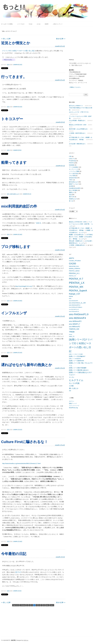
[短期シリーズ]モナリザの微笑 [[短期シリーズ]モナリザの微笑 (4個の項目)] (76, 354)
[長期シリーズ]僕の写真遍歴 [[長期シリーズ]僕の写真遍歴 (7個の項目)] (78, 368)
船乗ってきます (14, 162)
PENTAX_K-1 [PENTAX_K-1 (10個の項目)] (74, 273)
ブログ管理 (72, 176)
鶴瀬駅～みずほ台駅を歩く (77, 235)
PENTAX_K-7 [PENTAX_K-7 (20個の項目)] (76, 279)
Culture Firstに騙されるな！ (24, 442)
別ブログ (18, 572)
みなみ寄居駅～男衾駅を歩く (77, 121)
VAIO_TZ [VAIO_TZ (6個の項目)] (72, 336)
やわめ (31, 24)
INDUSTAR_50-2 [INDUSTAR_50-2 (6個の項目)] (74, 266)
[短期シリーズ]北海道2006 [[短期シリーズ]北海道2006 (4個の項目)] (75, 359)
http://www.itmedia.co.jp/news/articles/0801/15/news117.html (21, 463)
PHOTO (71, 163)
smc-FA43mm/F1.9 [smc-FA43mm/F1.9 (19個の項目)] (79, 314)
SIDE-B (38, 223)
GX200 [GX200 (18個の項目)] (73, 264)
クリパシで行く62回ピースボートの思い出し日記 (19, 51)
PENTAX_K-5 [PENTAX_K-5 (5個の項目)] (73, 276)
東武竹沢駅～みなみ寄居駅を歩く (79, 129)
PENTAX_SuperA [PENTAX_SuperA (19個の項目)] (78, 291)
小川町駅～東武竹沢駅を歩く (77, 133)
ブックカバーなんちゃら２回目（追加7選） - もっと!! (81, 224)
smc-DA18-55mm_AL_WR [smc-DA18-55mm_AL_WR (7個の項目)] (77, 303)
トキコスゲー (12, 119)
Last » (52, 605)
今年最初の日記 (14, 554)
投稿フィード (73, 403)
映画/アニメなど (74, 184)
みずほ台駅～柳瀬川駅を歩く (77, 144)
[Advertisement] (81, 42)
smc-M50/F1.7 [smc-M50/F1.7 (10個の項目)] (75, 324)
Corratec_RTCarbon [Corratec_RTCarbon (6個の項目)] (75, 261)
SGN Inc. (26, 640)
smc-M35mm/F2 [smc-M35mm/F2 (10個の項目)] (75, 321)
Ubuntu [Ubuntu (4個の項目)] (71, 334)
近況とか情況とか (16, 43)
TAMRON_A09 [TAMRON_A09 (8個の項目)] (74, 329)
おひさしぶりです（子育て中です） (79, 112)
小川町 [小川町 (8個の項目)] (71, 386)
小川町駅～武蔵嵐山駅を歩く (77, 245)
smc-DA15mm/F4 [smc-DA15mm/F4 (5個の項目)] (74, 301)
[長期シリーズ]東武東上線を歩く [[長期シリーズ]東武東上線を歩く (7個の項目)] (79, 370)
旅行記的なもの (15, 194)
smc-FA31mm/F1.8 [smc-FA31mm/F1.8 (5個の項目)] (74, 311)
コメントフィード (74, 406)
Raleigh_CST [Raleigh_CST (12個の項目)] (75, 294)
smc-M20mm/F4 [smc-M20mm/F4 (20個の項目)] (77, 318)
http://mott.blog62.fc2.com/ (24, 286)
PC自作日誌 (73, 161)
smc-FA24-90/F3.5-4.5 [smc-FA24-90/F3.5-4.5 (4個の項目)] (74, 309)
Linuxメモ (72, 159)
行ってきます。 (14, 77)
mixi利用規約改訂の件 (19, 206)
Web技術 (72, 165)
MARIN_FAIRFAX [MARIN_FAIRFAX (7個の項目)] (75, 268)
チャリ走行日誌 (74, 173)
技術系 (47, 24)
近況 (8, 65)
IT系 (70, 156)
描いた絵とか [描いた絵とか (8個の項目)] (74, 388)
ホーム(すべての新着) (7, 24)
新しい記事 (6, 39)
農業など (72, 192)
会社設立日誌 (73, 178)
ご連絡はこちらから (75, 87)
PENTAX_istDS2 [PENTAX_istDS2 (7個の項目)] (74, 271)
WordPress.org (73, 408)
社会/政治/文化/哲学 (75, 188)
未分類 (71, 186)
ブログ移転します (16, 247)
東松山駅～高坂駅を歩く (76, 241)
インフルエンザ (14, 313)
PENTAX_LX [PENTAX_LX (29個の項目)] (77, 283)
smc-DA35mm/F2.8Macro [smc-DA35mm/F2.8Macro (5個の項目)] (76, 307)
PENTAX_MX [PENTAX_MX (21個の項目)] (76, 287)
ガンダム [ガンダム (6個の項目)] (72, 377)
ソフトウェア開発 (74, 171)
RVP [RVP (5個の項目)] (70, 299)
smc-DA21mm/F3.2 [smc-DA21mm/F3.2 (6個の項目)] (75, 305)
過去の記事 (61, 39)
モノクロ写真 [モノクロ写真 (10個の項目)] (74, 383)
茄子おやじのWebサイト (76, 106)
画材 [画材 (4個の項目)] (70, 391)
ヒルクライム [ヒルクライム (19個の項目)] (76, 380)
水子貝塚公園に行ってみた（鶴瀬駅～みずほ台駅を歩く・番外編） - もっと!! (81, 237)
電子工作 (72, 197)
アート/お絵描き (74, 167)
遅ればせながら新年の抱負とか (27, 365)
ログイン (72, 401)
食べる (71, 201)
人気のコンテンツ (58, 24)
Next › (47, 605)
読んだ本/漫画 (73, 190)
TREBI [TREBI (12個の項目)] (72, 332)
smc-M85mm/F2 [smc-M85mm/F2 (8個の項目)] (75, 327)
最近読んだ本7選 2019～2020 (78, 125)
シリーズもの (21, 24)
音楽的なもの (73, 199)
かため (39, 24)
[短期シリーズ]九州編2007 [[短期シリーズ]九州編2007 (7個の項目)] (77, 356)
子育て (71, 180)
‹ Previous (23, 605)
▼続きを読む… (9, 60)
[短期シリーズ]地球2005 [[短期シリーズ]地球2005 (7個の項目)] (77, 361)
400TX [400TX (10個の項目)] (72, 258)
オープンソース (74, 169)
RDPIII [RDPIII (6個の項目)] (71, 296)
